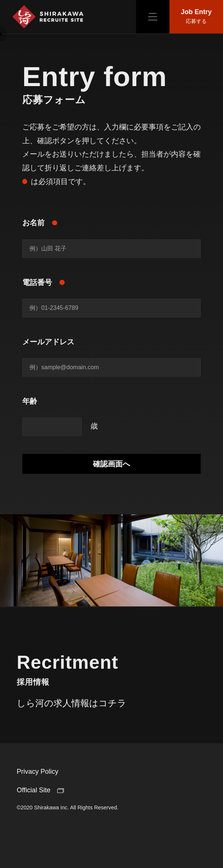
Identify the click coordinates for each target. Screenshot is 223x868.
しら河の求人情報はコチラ (72, 709)
